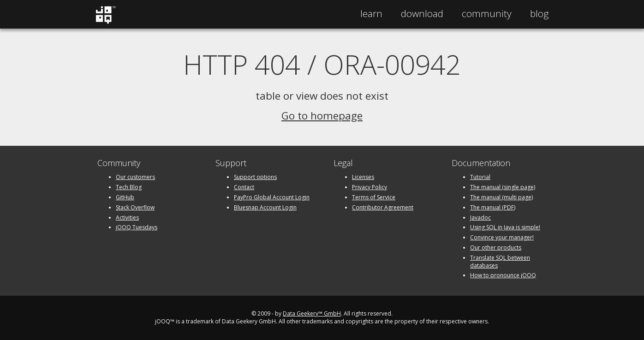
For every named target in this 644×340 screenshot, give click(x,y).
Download (422, 13)
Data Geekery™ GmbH (312, 313)
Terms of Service (374, 197)
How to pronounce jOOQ (503, 275)
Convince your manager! (502, 237)
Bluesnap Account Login (265, 207)
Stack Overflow (135, 207)
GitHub (125, 197)
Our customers (135, 177)
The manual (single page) (503, 187)
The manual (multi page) (501, 197)
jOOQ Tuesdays (137, 227)
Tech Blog (129, 187)
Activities (127, 218)
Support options (255, 177)
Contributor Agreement (383, 207)
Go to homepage (322, 116)
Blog (540, 13)
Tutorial (480, 177)
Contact (244, 187)
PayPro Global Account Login (272, 197)
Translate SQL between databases (500, 262)
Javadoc (480, 218)
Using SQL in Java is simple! (505, 227)
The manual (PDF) (493, 207)
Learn (371, 13)
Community (487, 13)
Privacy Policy (370, 187)
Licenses (363, 177)
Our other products (496, 248)
